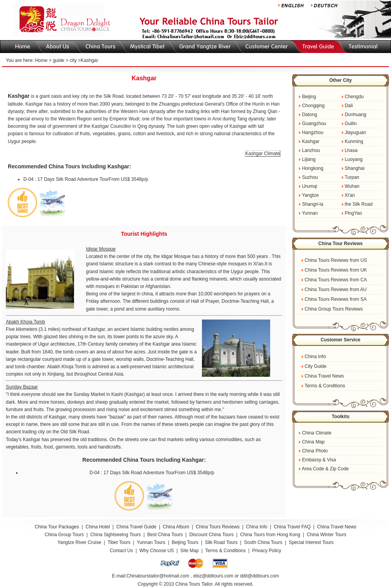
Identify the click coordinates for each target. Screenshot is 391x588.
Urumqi (310, 186)
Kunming (354, 141)
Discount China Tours (211, 535)
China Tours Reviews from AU (335, 290)
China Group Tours (64, 535)
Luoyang (354, 159)
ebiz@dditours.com (213, 576)
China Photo (315, 451)
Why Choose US (157, 551)
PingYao (353, 213)
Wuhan (352, 186)
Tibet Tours (119, 542)
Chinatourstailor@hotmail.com (158, 576)
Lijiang (309, 159)
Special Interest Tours (311, 542)
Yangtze (310, 195)
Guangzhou (314, 124)
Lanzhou (311, 150)
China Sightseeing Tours (115, 535)
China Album (176, 527)
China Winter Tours (327, 535)
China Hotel (98, 527)
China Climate (317, 433)
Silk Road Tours (221, 542)
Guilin (351, 124)
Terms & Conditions (325, 386)
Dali (349, 106)
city (73, 60)
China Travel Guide (136, 527)
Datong (310, 115)
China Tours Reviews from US (336, 260)
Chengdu (354, 97)
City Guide (315, 366)
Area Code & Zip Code (325, 469)
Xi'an (350, 195)
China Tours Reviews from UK (336, 270)
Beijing (309, 97)
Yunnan (310, 213)
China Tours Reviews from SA (335, 299)
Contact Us (121, 551)
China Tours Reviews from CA (336, 280)
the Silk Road (358, 204)
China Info (315, 357)
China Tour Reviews (341, 244)
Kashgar (311, 141)
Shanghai (355, 168)
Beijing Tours (186, 542)
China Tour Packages (57, 527)
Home (41, 60)
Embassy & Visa (319, 460)
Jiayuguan (355, 132)
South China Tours (263, 542)
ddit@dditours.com (260, 576)
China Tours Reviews (218, 527)
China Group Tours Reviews (333, 309)
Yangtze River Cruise (79, 542)
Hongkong (313, 168)
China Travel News (324, 376)
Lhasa (351, 150)
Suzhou (310, 177)
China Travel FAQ (292, 527)
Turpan (352, 177)
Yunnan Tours (151, 542)
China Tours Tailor (194, 584)
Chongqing (313, 106)
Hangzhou (313, 132)
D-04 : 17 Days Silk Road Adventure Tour (66, 179)
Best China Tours (166, 535)
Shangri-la (313, 204)
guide (59, 60)
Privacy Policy (267, 551)
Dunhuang (355, 115)
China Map (313, 442)
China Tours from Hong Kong (271, 535)
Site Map (190, 551)
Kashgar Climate (263, 154)
